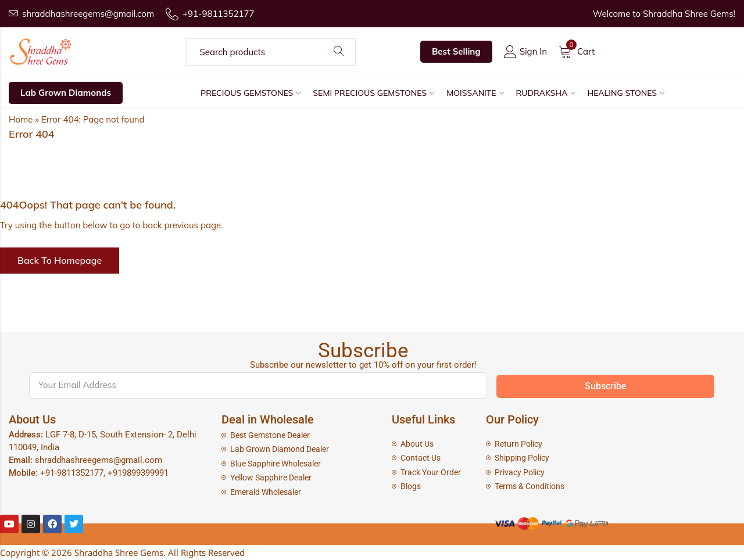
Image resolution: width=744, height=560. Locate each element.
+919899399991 (138, 473)
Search (339, 52)
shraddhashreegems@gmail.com (99, 460)
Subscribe (606, 386)
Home (21, 119)
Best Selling (456, 51)
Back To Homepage (60, 260)
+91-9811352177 (72, 473)
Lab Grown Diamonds (66, 93)
